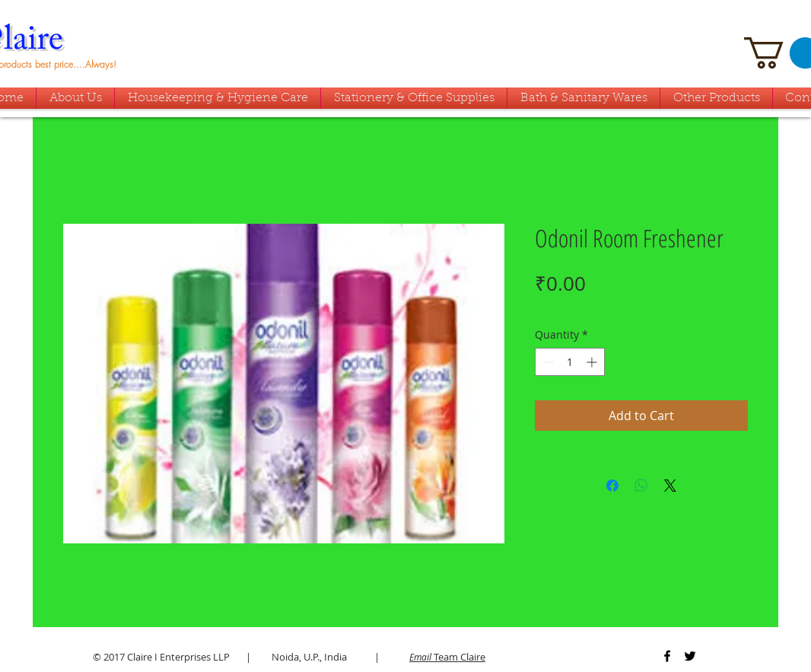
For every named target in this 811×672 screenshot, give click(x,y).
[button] (584, 98)
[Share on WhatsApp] (641, 486)
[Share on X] (670, 486)
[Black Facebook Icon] (667, 656)
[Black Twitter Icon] (690, 656)
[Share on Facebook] (612, 486)
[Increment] (593, 362)
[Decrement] (547, 362)
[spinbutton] (570, 362)
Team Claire (447, 657)
